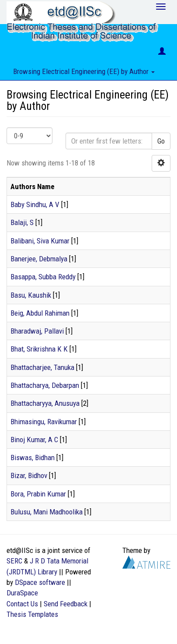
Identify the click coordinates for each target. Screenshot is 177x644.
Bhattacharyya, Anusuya (45, 403)
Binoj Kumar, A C (34, 440)
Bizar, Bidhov (29, 475)
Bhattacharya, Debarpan (45, 385)
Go (161, 141)
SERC (14, 561)
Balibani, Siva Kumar (40, 241)
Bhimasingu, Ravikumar (44, 422)
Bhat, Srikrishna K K (39, 349)
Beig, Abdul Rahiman (40, 313)
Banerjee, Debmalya (39, 259)
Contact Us (22, 604)
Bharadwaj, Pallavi (37, 331)
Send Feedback (66, 604)
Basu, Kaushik (31, 295)
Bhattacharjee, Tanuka (42, 367)
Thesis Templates (32, 614)
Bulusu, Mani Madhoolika (47, 512)
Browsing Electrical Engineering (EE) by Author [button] (84, 71)
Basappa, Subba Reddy (43, 277)
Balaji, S (22, 222)
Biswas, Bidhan (33, 457)
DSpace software (40, 582)
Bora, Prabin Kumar (38, 494)
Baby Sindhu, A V (35, 204)
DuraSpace (22, 593)
